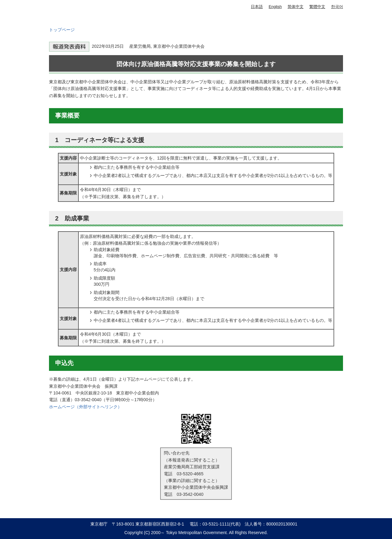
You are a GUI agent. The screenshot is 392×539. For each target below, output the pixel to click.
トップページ (62, 30)
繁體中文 (317, 7)
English (275, 7)
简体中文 (296, 7)
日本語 (257, 7)
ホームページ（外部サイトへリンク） (85, 407)
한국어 (337, 7)
